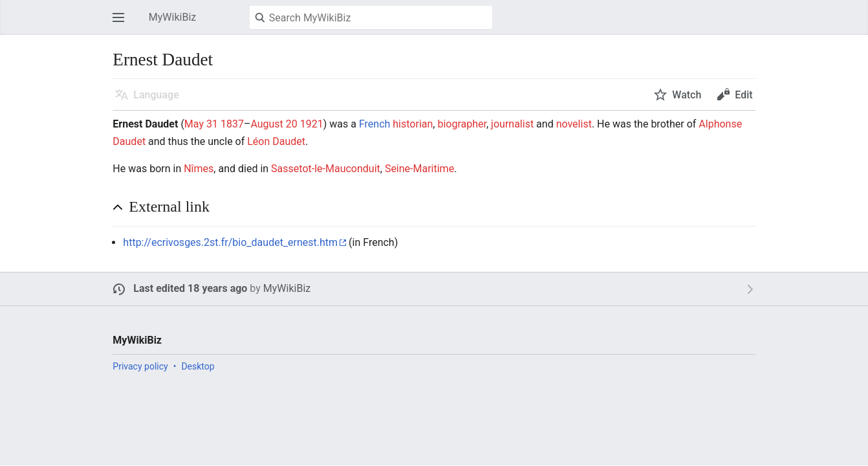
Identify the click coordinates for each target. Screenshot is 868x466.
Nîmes (199, 169)
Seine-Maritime (419, 169)
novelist (574, 124)
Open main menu (122, 24)
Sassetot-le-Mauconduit (326, 169)
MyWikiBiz (287, 288)
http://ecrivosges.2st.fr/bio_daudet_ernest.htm (230, 242)
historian (413, 124)
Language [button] (156, 95)
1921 (312, 124)
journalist (512, 124)
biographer (462, 124)
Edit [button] (743, 95)
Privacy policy (140, 366)
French (374, 124)
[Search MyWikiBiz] (371, 17)
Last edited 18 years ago (190, 288)
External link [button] (169, 206)
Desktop (198, 366)
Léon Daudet (276, 141)
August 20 (274, 124)
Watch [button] (687, 95)
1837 (232, 124)
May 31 (201, 124)
